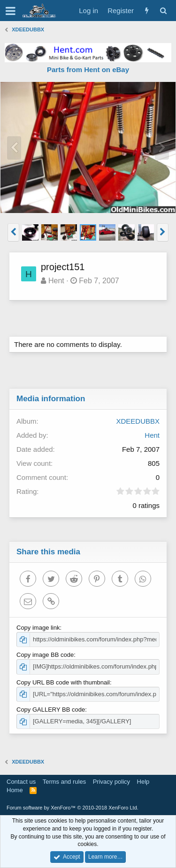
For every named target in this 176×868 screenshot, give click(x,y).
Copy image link (38, 628)
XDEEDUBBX (138, 421)
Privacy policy (111, 782)
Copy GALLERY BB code (51, 710)
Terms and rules (64, 782)
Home (15, 790)
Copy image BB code (45, 655)
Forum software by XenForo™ (73, 808)
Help (143, 782)
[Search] (163, 11)
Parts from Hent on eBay (88, 70)
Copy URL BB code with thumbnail (63, 682)
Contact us (21, 782)
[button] (11, 11)
